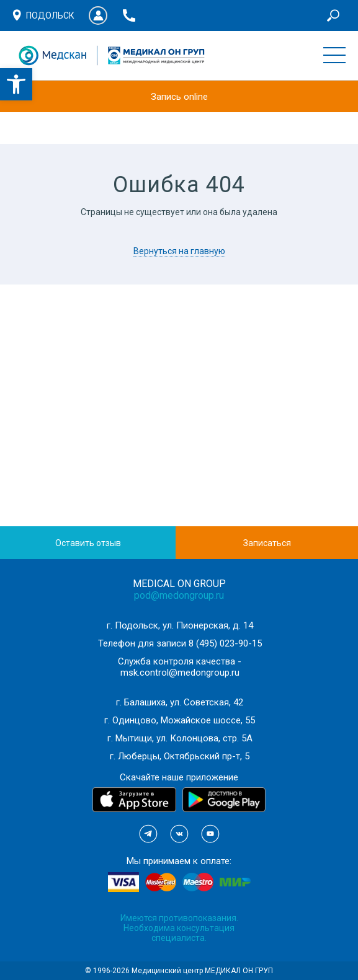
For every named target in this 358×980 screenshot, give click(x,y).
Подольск (50, 15)
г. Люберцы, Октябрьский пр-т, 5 (180, 756)
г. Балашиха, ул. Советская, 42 (180, 702)
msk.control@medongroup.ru (180, 673)
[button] (16, 84)
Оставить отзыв (88, 543)
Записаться (267, 543)
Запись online (179, 97)
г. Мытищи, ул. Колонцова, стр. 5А (180, 738)
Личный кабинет (98, 15)
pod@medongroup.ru (179, 595)
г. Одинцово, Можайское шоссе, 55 (180, 720)
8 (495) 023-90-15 (225, 643)
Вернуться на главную (179, 251)
